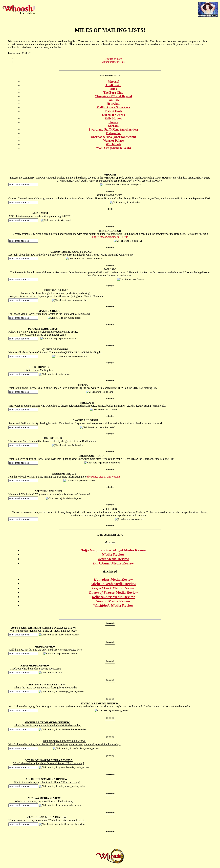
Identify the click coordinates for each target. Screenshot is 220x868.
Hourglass (113, 104)
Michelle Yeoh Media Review (113, 584)
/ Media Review (113, 550)
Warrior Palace (113, 141)
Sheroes (113, 126)
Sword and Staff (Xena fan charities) (113, 129)
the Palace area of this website (104, 477)
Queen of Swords (113, 115)
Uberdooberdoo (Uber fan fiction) (113, 137)
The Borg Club (113, 93)
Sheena (113, 122)
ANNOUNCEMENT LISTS (110, 535)
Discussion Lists (113, 59)
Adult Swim (113, 85)
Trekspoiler (113, 133)
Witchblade (113, 144)
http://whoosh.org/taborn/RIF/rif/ (110, 237)
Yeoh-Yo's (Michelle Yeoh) (113, 148)
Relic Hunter (113, 118)
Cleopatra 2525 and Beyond (113, 96)
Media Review (113, 554)
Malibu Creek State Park (113, 107)
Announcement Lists (113, 62)
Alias (113, 89)
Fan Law (113, 100)
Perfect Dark (113, 111)
